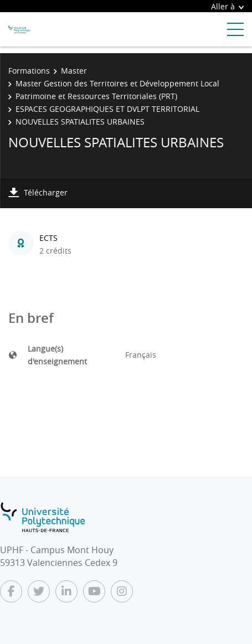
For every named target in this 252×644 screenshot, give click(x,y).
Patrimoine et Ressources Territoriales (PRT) (96, 96)
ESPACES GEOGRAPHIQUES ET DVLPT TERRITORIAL (107, 109)
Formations (29, 71)
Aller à (227, 6)
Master (74, 71)
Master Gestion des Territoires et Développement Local (117, 83)
